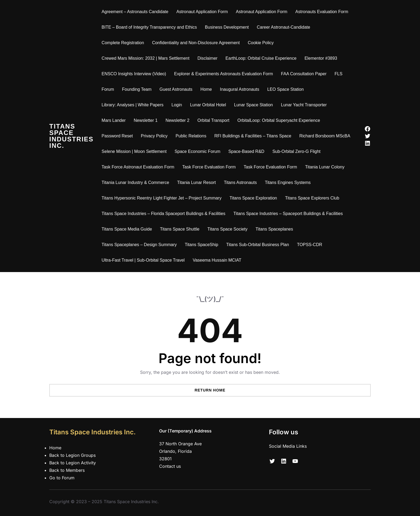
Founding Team (137, 89)
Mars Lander (114, 120)
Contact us (170, 466)
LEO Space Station (286, 89)
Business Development (227, 27)
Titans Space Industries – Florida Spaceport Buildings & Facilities (163, 214)
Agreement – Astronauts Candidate (135, 12)
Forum (108, 89)
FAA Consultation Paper (304, 74)
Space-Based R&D (246, 151)
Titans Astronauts (240, 182)
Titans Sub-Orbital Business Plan (258, 245)
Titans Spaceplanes (274, 229)
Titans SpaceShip (202, 245)
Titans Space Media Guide (127, 229)
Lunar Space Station (254, 105)
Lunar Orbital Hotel (208, 105)
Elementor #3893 (321, 58)
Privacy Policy (154, 136)
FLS (338, 74)
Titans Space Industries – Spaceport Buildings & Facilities (288, 214)
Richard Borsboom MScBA (325, 136)
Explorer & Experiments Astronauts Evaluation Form (224, 74)
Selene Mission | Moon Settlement (134, 151)
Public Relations (191, 136)
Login (177, 105)
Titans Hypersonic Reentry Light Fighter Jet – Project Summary (162, 198)
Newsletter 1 (146, 120)
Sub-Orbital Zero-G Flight (297, 151)
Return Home (210, 390)
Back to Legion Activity (73, 463)
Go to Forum (62, 478)
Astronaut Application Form (202, 12)
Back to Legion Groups (72, 455)
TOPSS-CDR (310, 245)
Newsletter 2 (177, 120)
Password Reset (117, 136)
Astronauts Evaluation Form (322, 12)
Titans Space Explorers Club (312, 198)
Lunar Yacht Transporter (304, 105)
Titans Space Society (227, 229)
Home (206, 89)
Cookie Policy (261, 43)
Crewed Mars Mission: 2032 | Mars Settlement (145, 58)
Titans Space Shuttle (180, 229)
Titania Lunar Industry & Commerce (135, 182)
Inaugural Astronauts (240, 89)
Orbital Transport (213, 120)
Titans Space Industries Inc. (71, 136)
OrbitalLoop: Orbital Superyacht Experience (279, 120)
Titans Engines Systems (288, 182)
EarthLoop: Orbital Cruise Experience (261, 58)
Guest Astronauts (176, 89)
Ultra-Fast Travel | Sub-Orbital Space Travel (143, 260)
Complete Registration (123, 43)
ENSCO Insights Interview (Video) (134, 74)
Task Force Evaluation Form (209, 167)
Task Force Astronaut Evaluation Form (138, 167)
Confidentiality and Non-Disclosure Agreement (196, 43)
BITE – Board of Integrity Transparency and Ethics (149, 27)
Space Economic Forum (198, 151)
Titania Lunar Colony (325, 167)
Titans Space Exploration (253, 198)
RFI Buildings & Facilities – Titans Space (253, 136)
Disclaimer (207, 58)
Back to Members (67, 470)
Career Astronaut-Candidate (284, 27)
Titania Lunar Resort (196, 182)
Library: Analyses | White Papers (132, 105)
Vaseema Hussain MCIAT (217, 260)
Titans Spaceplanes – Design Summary (139, 245)
